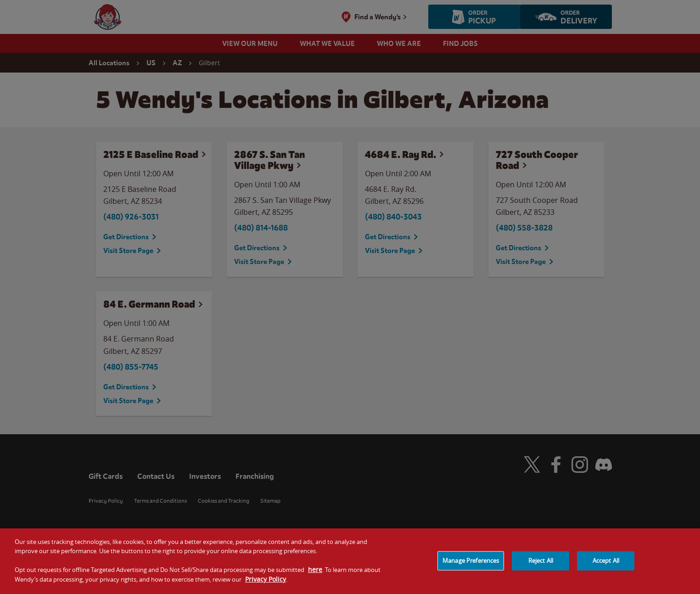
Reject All (541, 564)
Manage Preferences (471, 564)
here (315, 573)
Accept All (606, 564)
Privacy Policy (266, 583)
